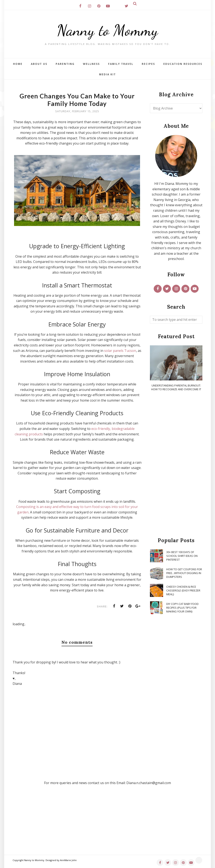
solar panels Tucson (120, 351)
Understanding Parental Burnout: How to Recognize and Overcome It (176, 387)
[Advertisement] (176, 465)
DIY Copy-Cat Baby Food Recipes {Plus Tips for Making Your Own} (182, 608)
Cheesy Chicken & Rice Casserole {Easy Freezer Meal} (183, 590)
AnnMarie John (68, 860)
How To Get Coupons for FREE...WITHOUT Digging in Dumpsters (184, 573)
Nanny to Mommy (107, 30)
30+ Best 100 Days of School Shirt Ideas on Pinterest (182, 556)
